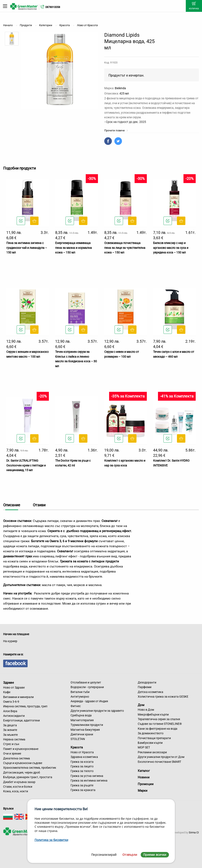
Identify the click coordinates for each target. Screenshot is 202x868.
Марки (143, 791)
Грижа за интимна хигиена (89, 780)
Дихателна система (17, 758)
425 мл (124, 93)
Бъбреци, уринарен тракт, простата (28, 777)
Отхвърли (130, 855)
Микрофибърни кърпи (153, 714)
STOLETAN (78, 739)
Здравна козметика (84, 757)
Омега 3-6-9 (11, 702)
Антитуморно (80, 697)
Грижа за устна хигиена (87, 776)
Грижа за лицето (82, 766)
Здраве (9, 683)
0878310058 (53, 7)
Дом (141, 705)
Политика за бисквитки (51, 840)
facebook (15, 663)
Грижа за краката (83, 790)
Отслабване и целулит (86, 682)
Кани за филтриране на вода (158, 729)
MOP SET (144, 747)
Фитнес (76, 706)
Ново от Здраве (14, 687)
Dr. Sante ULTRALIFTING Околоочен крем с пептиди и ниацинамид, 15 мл (26, 465)
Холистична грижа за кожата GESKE (163, 697)
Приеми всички (155, 855)
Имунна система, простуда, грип (25, 706)
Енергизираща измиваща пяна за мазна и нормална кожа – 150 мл (74, 248)
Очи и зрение (12, 753)
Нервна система (14, 739)
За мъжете (10, 735)
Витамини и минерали (18, 697)
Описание (12, 505)
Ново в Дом (146, 710)
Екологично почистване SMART (159, 762)
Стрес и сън (11, 744)
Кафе (7, 692)
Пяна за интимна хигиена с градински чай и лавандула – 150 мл (27, 248)
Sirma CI (194, 832)
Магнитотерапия (82, 720)
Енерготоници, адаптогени (21, 720)
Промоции (146, 784)
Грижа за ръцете (82, 785)
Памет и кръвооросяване (21, 749)
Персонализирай (104, 855)
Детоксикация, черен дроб (22, 772)
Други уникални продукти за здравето (97, 711)
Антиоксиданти (14, 716)
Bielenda (120, 88)
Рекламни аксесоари (152, 752)
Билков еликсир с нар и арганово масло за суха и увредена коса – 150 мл (171, 248)
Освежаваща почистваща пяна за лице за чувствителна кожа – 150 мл (125, 248)
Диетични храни (82, 734)
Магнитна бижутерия (85, 730)
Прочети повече (116, 130)
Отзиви (39, 505)
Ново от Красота (82, 752)
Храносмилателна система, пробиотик (30, 768)
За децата (10, 725)
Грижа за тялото (82, 771)
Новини (144, 777)
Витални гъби (80, 692)
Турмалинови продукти (87, 725)
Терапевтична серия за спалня (159, 719)
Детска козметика (150, 692)
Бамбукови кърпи (150, 743)
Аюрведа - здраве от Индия (89, 701)
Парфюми (145, 687)
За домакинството (151, 733)
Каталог (144, 771)
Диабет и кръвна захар (19, 782)
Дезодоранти (147, 682)
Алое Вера (10, 711)
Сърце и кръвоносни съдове (23, 763)
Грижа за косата (82, 762)
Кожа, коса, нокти (16, 791)
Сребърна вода (81, 715)
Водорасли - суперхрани (87, 687)
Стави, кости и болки (18, 787)
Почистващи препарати (154, 738)
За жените (10, 730)
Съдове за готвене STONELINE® (160, 724)
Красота (77, 747)
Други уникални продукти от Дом (161, 757)
